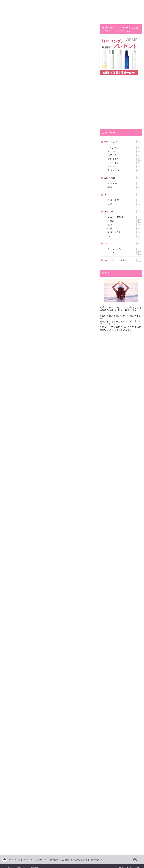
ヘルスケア (124, 167)
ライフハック (11, 29)
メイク (124, 253)
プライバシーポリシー (16, 864)
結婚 (124, 187)
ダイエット (124, 163)
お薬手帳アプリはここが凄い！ (39, 217)
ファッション (124, 249)
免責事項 (34, 864)
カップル (124, 183)
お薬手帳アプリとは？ (34, 212)
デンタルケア (124, 159)
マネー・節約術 (124, 217)
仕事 (124, 229)
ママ (122, 194)
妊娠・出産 (124, 200)
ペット (124, 236)
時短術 (124, 221)
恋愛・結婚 (122, 177)
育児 (124, 204)
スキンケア (124, 148)
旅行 (124, 225)
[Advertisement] (48, 448)
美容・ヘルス (122, 142)
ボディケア (124, 152)
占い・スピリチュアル (122, 260)
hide (55, 206)
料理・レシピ (124, 232)
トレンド (122, 243)
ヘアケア (124, 155)
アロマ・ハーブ (124, 170)
